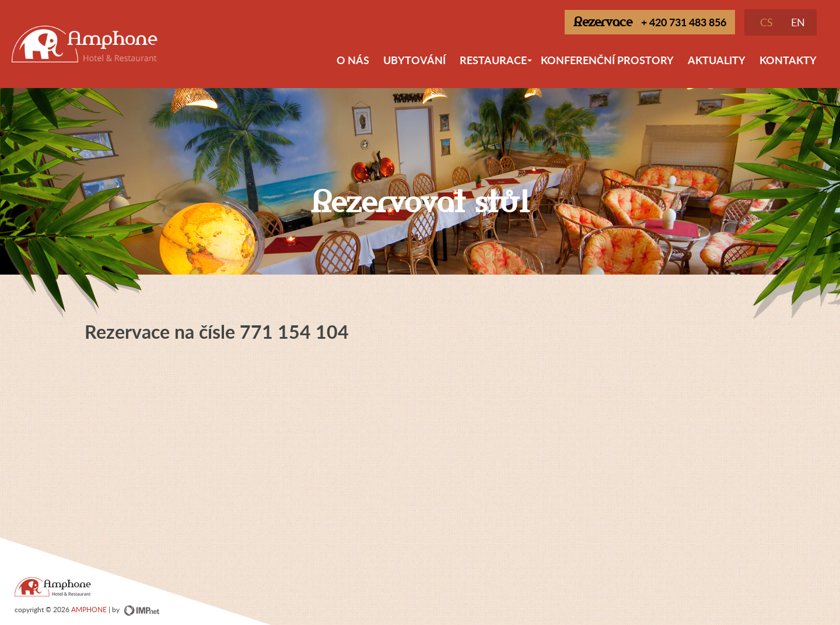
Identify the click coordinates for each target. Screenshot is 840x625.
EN (798, 22)
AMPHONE (89, 609)
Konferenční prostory (607, 60)
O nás (353, 60)
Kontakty (788, 60)
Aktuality (717, 60)
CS (766, 22)
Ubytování (414, 60)
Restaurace (497, 65)
